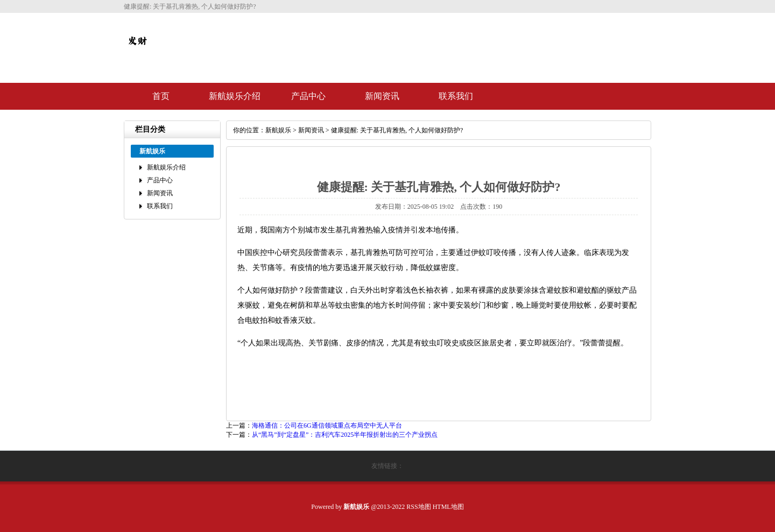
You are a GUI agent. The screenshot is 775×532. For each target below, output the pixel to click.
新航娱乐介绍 (235, 96)
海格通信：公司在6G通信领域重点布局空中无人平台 (327, 425)
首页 (161, 96)
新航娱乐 (278, 130)
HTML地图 (448, 507)
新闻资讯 (382, 96)
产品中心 (308, 96)
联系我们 (456, 96)
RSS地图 (418, 507)
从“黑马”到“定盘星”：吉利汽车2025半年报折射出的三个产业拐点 (345, 435)
